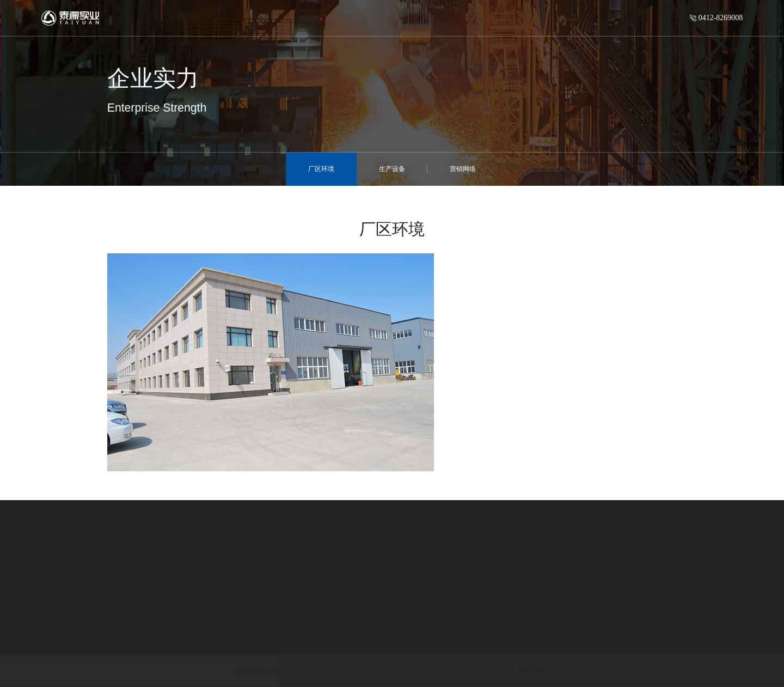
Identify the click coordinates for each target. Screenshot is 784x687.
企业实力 (461, 628)
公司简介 (27, 610)
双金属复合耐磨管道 (192, 645)
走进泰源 (224, 9)
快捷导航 (467, 593)
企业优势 (461, 610)
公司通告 (316, 645)
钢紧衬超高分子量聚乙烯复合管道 (217, 628)
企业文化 (27, 645)
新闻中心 (322, 593)
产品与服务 (183, 593)
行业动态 (316, 628)
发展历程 (27, 628)
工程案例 (461, 645)
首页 (177, 14)
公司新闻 (316, 610)
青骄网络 (532, 671)
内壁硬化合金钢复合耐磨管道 (209, 610)
